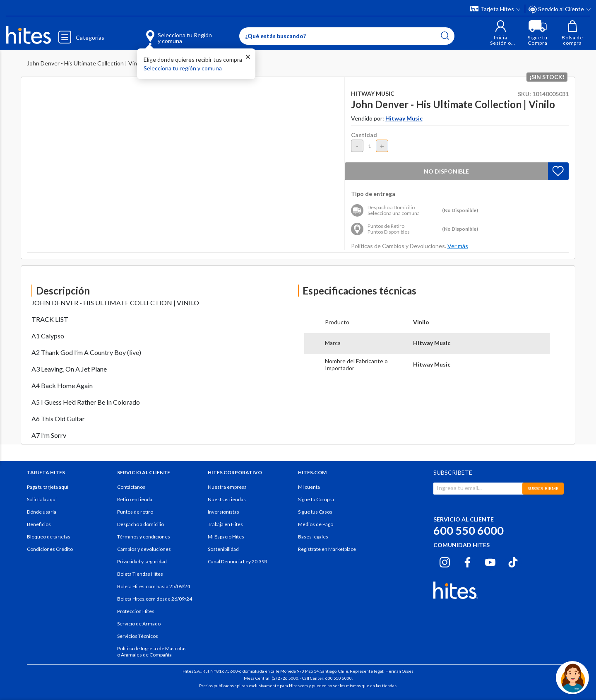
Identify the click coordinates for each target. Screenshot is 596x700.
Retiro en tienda (135, 499)
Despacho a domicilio (141, 524)
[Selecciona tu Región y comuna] (167, 33)
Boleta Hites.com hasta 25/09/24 (154, 586)
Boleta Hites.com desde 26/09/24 (155, 599)
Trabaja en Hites (225, 524)
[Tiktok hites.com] (513, 561)
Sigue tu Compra (316, 499)
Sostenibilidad (223, 549)
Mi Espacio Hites (226, 537)
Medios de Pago (316, 524)
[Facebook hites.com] (467, 561)
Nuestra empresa (227, 487)
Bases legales (313, 537)
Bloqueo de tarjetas (49, 537)
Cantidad (364, 135)
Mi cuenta (309, 487)
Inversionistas (223, 512)
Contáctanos (131, 487)
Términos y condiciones (144, 537)
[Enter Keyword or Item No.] (347, 36)
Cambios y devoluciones (144, 549)
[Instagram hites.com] (445, 561)
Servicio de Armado (139, 624)
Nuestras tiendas (227, 499)
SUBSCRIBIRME (543, 488)
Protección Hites (136, 611)
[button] (501, 33)
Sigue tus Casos (315, 512)
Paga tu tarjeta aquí (48, 487)
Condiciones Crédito (50, 549)
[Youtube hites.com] (490, 561)
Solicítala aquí (42, 499)
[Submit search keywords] (445, 36)
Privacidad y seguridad (142, 561)
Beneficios (39, 524)
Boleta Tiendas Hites (140, 574)
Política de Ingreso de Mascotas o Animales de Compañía (152, 652)
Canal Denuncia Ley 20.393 (238, 561)
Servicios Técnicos (138, 636)
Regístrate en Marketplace (327, 549)
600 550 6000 (469, 530)
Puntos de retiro (135, 512)
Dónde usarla (42, 512)
